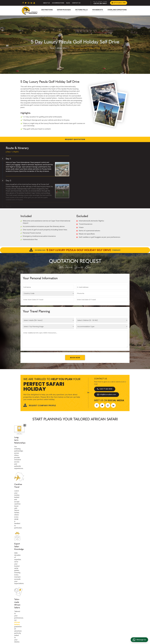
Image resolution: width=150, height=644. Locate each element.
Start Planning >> (96, 456)
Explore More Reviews (75, 520)
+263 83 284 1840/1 (100, 3)
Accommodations (58, 3)
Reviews (108, 606)
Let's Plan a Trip (119, 3)
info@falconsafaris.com (107, 395)
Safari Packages (64, 10)
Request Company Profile (40, 405)
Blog (68, 3)
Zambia (56, 612)
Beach (82, 606)
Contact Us (76, 3)
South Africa (58, 600)
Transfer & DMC (111, 612)
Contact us (83, 603)
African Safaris (62, 48)
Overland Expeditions (117, 10)
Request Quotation (75, 139)
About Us (46, 3)
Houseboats (98, 10)
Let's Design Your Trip (35, 570)
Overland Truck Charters (114, 615)
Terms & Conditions (112, 600)
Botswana (57, 606)
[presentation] (17, 489)
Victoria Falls (81, 10)
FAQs (107, 609)
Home (52, 48)
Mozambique (58, 618)
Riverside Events (111, 618)
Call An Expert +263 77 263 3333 (63, 456)
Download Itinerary (75, 250)
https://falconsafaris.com (119, 633)
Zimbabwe (58, 609)
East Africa (58, 603)
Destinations (47, 10)
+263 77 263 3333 (105, 389)
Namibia (57, 615)
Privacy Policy (110, 603)
